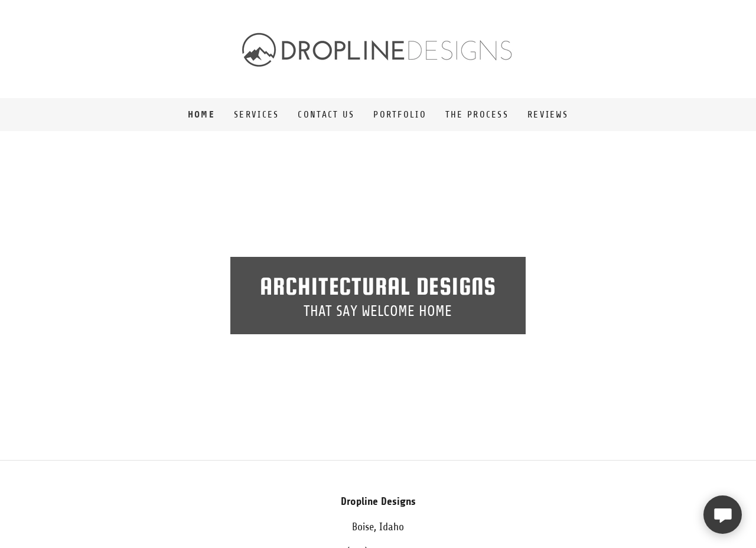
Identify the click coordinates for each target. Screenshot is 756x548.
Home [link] (201, 114)
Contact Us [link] (326, 115)
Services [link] (256, 115)
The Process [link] (477, 115)
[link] (378, 48)
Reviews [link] (548, 115)
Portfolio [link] (400, 115)
